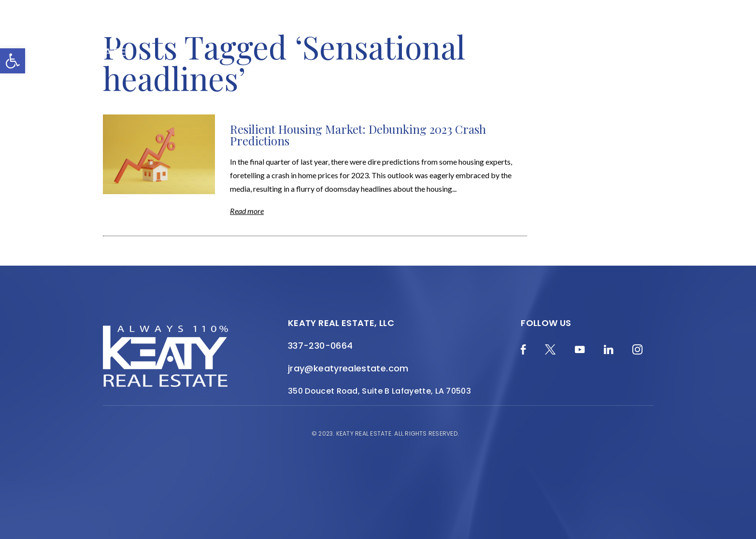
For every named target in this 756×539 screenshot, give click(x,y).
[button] (13, 61)
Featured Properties (408, 30)
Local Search (496, 30)
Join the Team (630, 30)
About (334, 30)
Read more (247, 211)
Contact (657, 36)
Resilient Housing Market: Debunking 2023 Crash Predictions (358, 135)
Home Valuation (270, 30)
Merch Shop (157, 30)
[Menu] (700, 43)
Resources (562, 30)
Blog (209, 30)
